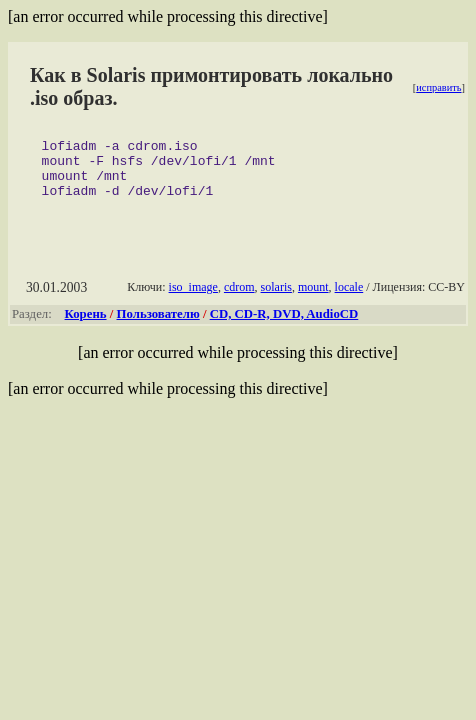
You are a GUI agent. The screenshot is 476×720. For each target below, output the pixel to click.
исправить (438, 87)
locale (349, 299)
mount (313, 299)
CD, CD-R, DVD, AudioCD (284, 326)
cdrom (239, 299)
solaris (276, 299)
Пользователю (158, 326)
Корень (86, 326)
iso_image (193, 299)
